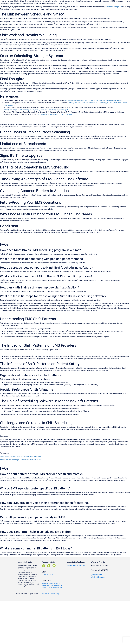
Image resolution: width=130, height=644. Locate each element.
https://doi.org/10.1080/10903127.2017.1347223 (54, 114)
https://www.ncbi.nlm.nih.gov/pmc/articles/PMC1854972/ (20, 460)
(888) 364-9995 (97, 575)
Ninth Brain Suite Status (49, 575)
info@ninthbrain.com (98, 577)
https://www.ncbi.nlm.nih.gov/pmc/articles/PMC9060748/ (20, 456)
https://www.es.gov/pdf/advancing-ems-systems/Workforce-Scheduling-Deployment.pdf (36, 110)
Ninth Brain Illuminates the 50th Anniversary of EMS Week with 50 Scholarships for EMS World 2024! (52, 585)
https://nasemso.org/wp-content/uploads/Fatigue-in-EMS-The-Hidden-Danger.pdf (94, 101)
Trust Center (45, 594)
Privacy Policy (55, 594)
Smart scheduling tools (114, 7)
